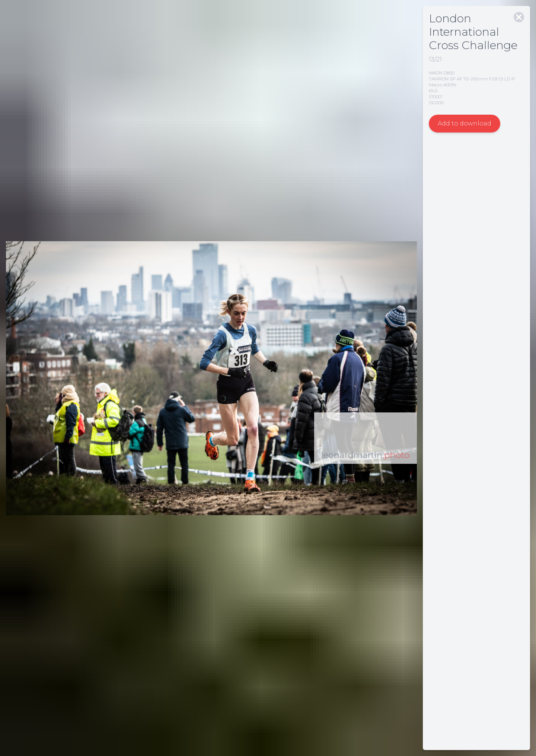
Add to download (465, 123)
